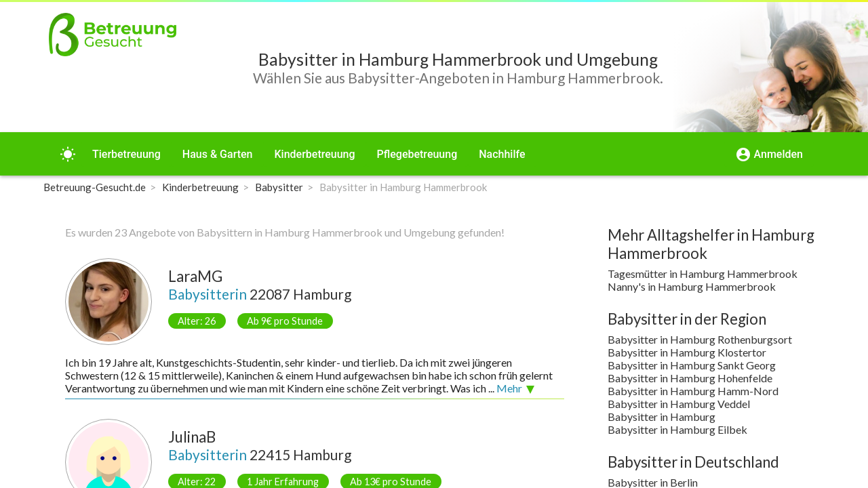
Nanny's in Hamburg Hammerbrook (692, 286)
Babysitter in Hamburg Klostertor (687, 352)
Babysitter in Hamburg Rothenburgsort (700, 339)
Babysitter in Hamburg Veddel (679, 404)
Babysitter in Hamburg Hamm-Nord (693, 391)
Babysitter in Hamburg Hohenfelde (690, 378)
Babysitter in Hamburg (662, 416)
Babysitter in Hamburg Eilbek (677, 429)
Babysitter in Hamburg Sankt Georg (692, 365)
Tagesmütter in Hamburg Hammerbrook (703, 273)
